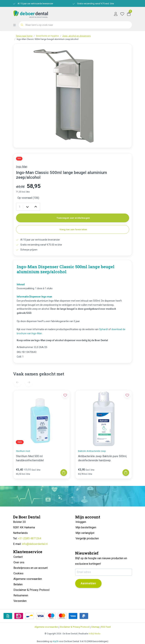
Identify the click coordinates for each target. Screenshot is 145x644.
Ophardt (103, 329)
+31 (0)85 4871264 (30, 538)
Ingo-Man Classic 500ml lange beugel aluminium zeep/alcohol (48, 39)
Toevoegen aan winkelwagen (73, 218)
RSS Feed (106, 627)
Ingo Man (22, 167)
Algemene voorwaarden (46, 627)
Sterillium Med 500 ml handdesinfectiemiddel (30, 458)
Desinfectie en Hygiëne (47, 36)
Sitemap (95, 627)
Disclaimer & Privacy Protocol (75, 627)
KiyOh (56, 641)
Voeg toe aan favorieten (73, 229)
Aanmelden (88, 583)
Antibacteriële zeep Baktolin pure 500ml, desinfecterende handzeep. (102, 458)
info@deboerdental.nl (35, 544)
